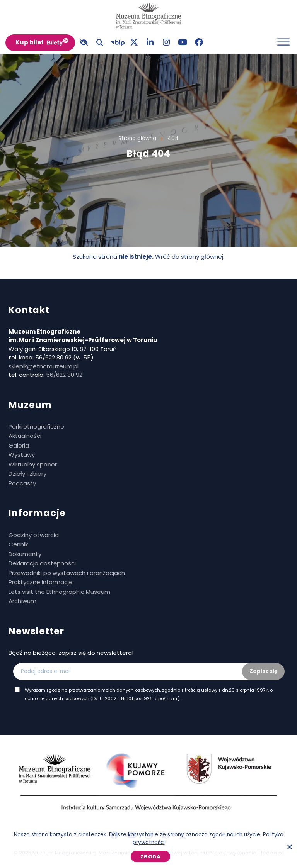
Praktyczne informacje (41, 582)
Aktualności (25, 436)
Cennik (18, 544)
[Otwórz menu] (283, 42)
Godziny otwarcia (34, 535)
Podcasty (22, 483)
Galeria (19, 445)
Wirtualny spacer (33, 464)
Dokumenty (25, 554)
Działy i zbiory (27, 474)
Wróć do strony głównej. (190, 257)
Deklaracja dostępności (42, 563)
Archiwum (22, 601)
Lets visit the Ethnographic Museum (59, 592)
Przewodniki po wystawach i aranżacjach (67, 573)
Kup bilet (30, 42)
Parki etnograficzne (36, 426)
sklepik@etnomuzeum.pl (44, 366)
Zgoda (151, 857)
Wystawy (22, 455)
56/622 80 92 (64, 375)
